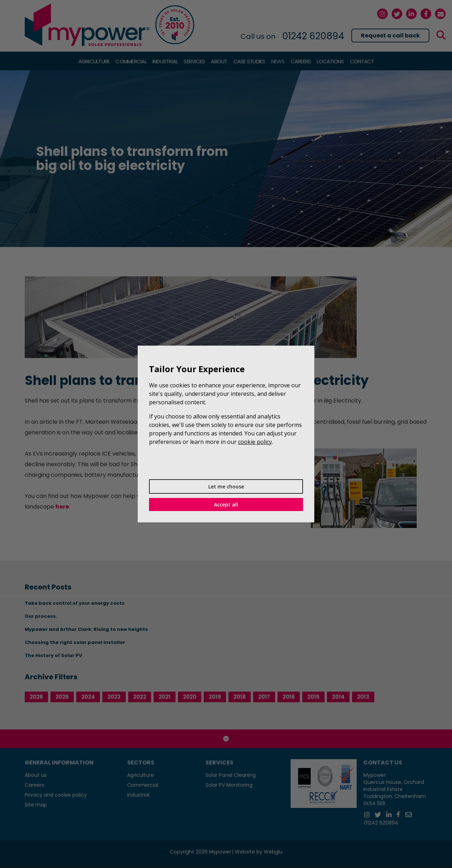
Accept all (226, 505)
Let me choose (226, 486)
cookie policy (255, 442)
